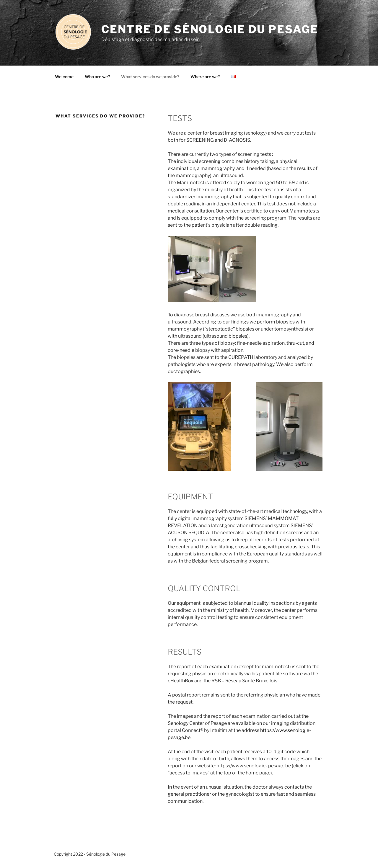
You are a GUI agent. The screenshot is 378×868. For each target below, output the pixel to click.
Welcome (64, 77)
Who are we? (97, 77)
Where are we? (205, 77)
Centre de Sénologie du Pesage (210, 29)
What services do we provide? (150, 77)
